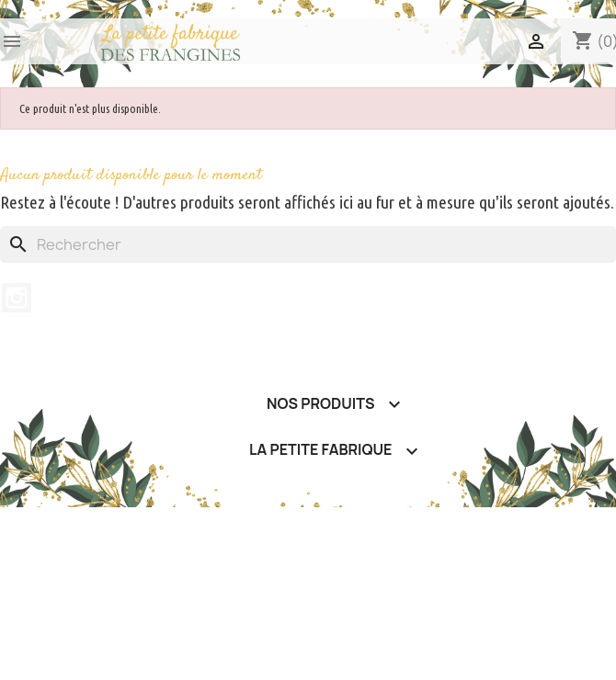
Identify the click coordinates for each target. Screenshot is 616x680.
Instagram (17, 298)
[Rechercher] (308, 244)
